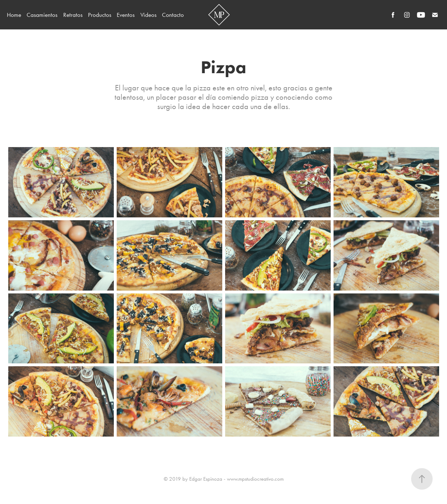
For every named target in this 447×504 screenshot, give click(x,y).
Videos (148, 15)
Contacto (173, 15)
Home (14, 15)
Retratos (73, 15)
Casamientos (42, 15)
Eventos (126, 15)
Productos (100, 15)
